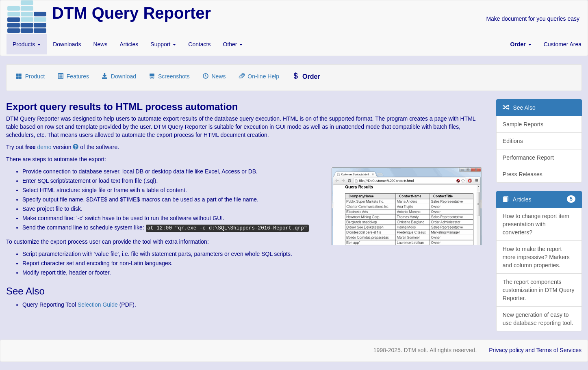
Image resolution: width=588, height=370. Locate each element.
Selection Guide (98, 305)
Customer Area (563, 44)
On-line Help (259, 76)
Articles (129, 44)
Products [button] (27, 44)
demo (44, 147)
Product (30, 76)
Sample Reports (523, 124)
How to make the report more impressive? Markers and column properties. (536, 257)
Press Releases (523, 174)
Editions (513, 141)
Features (73, 76)
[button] (521, 44)
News (100, 44)
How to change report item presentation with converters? (536, 224)
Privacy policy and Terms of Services (535, 350)
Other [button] (233, 44)
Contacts (199, 44)
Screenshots (169, 76)
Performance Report (528, 158)
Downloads (67, 44)
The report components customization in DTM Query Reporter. (539, 290)
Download (119, 76)
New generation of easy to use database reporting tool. (538, 319)
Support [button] (163, 44)
